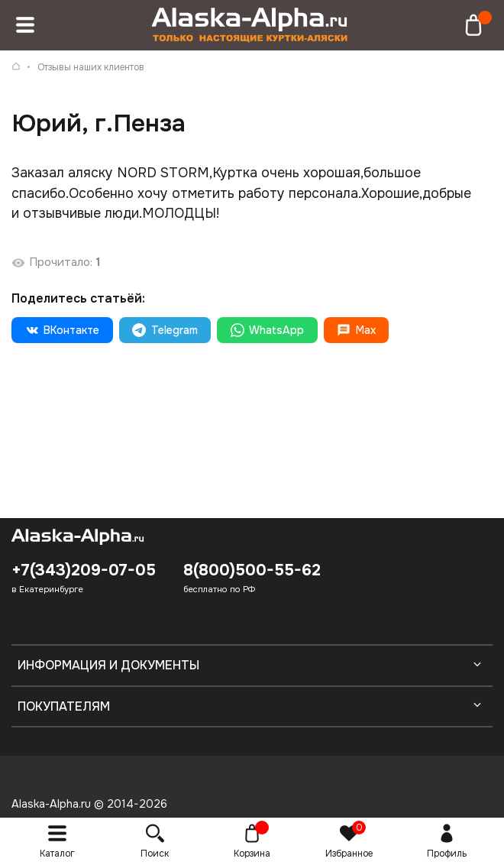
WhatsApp (267, 330)
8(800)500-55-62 (252, 570)
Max (356, 330)
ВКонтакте (62, 330)
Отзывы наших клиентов (91, 67)
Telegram (165, 330)
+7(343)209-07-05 (84, 570)
